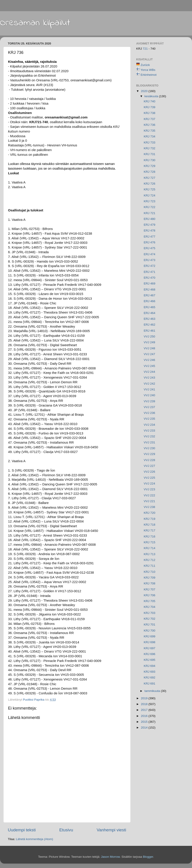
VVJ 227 (149, 466)
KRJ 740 (150, 101)
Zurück (145, 65)
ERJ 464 (150, 313)
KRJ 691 (150, 684)
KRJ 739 (150, 107)
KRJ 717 (150, 530)
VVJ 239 (149, 401)
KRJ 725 (150, 189)
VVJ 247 (149, 354)
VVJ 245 (149, 366)
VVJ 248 (149, 348)
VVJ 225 (149, 478)
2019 (145, 698)
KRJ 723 (150, 201)
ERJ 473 (150, 260)
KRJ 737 (150, 119)
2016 (145, 716)
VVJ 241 (149, 389)
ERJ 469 (150, 283)
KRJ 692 (150, 677)
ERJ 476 (150, 242)
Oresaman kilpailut (35, 23)
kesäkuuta (152, 96)
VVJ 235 (149, 419)
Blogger (148, 857)
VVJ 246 (149, 360)
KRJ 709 (150, 578)
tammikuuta (153, 691)
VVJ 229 (149, 454)
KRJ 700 (150, 631)
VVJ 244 (149, 372)
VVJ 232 (149, 436)
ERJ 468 (150, 290)
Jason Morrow (110, 857)
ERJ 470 (150, 278)
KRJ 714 (150, 548)
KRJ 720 (150, 513)
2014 (145, 728)
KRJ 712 (150, 560)
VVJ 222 (149, 495)
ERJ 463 (150, 319)
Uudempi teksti (22, 830)
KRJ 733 (150, 142)
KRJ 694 (150, 666)
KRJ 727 (150, 178)
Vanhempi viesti (111, 830)
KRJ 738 (150, 113)
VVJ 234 (149, 425)
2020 (145, 91)
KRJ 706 (150, 595)
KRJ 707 (150, 589)
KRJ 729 (150, 166)
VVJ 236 (149, 413)
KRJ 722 (150, 207)
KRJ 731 (150, 154)
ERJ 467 (150, 295)
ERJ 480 (150, 219)
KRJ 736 (150, 125)
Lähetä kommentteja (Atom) (34, 839)
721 (146, 49)
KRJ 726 (150, 184)
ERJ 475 (150, 248)
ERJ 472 (150, 266)
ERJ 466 (150, 301)
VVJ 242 (149, 384)
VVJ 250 (149, 336)
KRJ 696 (150, 654)
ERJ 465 (150, 307)
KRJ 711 (150, 566)
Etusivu (66, 830)
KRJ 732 (150, 148)
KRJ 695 (150, 660)
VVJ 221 (149, 501)
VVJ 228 (149, 460)
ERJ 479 (150, 225)
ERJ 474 (150, 254)
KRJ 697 (150, 648)
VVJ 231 (149, 442)
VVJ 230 (149, 448)
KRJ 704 (150, 607)
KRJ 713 (150, 554)
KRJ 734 (150, 136)
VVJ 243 (149, 378)
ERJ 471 (150, 272)
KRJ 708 (150, 583)
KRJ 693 (150, 672)
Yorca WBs (148, 70)
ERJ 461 (150, 331)
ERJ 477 (150, 237)
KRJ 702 (150, 619)
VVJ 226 (149, 472)
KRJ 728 (150, 172)
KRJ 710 (150, 572)
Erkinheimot (149, 75)
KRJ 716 (150, 536)
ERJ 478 (150, 231)
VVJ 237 (149, 407)
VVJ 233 (149, 431)
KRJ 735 (150, 131)
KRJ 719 (150, 519)
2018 (145, 704)
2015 (145, 722)
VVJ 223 (149, 489)
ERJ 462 (150, 325)
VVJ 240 (149, 395)
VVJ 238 (149, 507)
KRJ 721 (150, 213)
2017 (145, 710)
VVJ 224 (149, 484)
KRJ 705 (150, 601)
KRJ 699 (150, 636)
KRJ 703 (150, 613)
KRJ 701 (150, 625)
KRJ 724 (150, 195)
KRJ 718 (150, 525)
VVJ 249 (149, 342)
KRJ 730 (150, 160)
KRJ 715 (150, 542)
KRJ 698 (150, 642)
